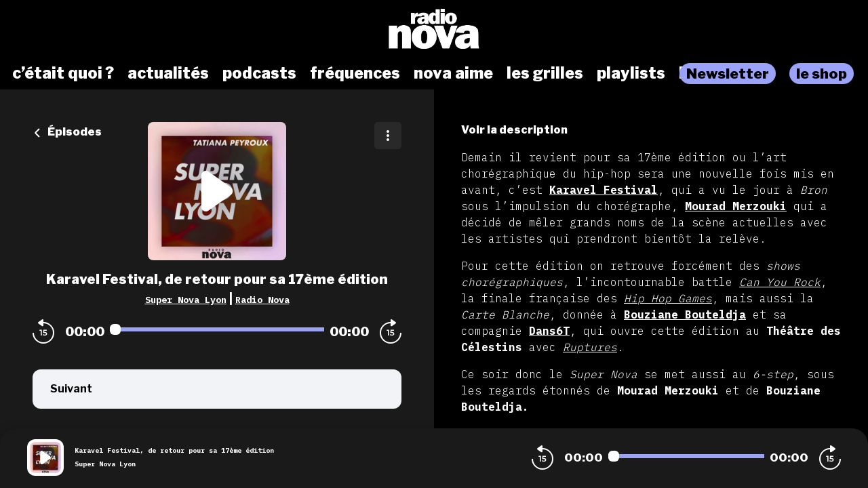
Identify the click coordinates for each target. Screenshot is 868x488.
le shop (822, 74)
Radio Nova (262, 300)
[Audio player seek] (217, 329)
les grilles (545, 73)
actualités (168, 73)
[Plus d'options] (388, 136)
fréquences (355, 73)
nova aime (453, 73)
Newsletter (728, 74)
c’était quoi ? (63, 73)
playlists (631, 73)
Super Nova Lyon (186, 300)
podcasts (259, 73)
